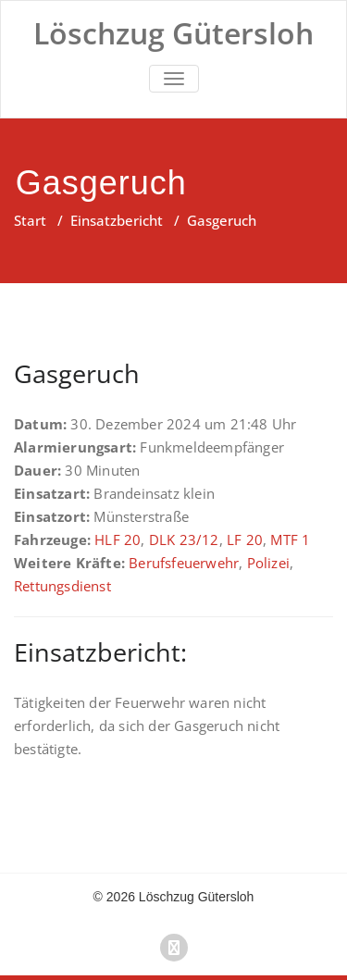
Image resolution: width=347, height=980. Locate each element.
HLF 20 (118, 540)
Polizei (268, 563)
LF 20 (245, 540)
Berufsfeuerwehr (184, 563)
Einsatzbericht (117, 220)
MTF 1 (290, 540)
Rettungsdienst (62, 586)
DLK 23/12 (184, 540)
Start (30, 220)
